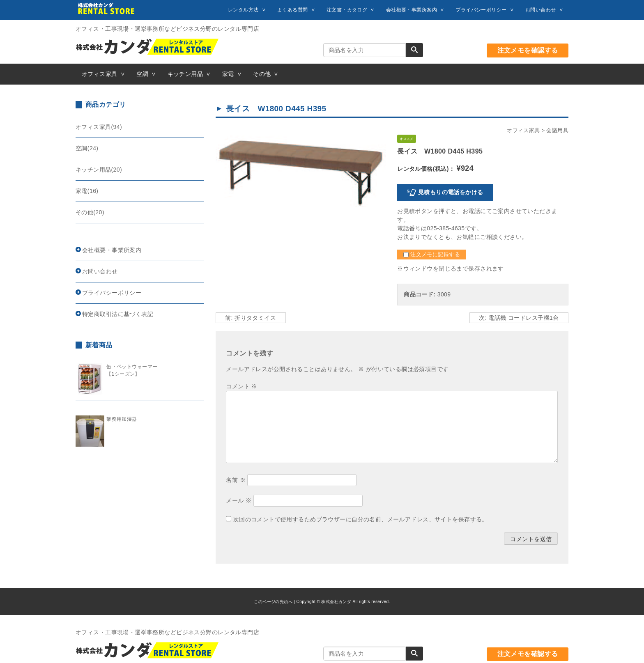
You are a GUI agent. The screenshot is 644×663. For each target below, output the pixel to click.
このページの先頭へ (273, 602)
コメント (241, 386)
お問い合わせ (541, 10)
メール (239, 500)
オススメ (407, 139)
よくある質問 (293, 10)
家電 (228, 74)
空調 (142, 74)
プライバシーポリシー (481, 10)
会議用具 (557, 131)
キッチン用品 (185, 74)
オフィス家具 (100, 74)
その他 (262, 74)
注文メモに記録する (432, 255)
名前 (236, 480)
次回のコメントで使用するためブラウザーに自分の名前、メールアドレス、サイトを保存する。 (361, 519)
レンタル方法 (243, 10)
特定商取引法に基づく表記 (118, 314)
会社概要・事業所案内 (412, 10)
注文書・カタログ (347, 10)
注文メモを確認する (528, 50)
